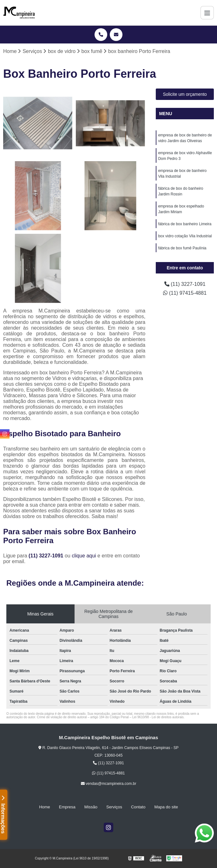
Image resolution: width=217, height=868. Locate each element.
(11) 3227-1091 (47, 556)
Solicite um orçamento (185, 94)
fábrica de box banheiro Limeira (185, 224)
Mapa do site (166, 807)
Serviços (114, 807)
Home (45, 807)
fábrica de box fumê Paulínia (182, 248)
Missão (91, 807)
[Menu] (207, 13)
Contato (138, 807)
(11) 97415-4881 (185, 293)
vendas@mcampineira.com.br (109, 784)
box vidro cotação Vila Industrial (185, 236)
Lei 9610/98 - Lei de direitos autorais (158, 717)
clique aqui (84, 556)
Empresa (67, 807)
